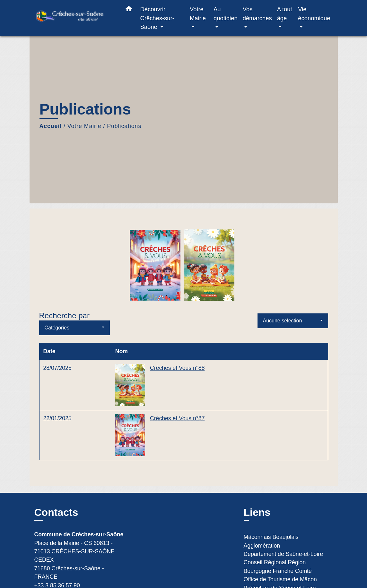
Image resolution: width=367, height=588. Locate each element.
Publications (124, 126)
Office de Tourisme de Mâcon (280, 579)
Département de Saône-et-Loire (283, 554)
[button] (129, 10)
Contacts (56, 512)
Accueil (51, 126)
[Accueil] (74, 18)
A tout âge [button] (285, 14)
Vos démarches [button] (257, 14)
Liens (257, 512)
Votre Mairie (84, 126)
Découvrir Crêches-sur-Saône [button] (157, 18)
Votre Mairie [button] (198, 14)
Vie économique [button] (314, 14)
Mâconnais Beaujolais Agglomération (271, 541)
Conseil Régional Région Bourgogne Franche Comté (278, 567)
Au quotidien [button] (226, 14)
